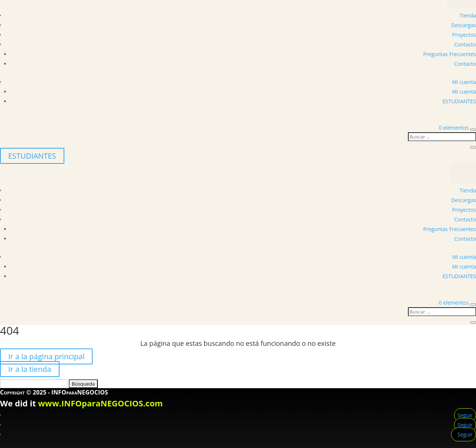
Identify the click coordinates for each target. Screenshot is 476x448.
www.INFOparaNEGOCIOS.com (100, 403)
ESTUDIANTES (459, 101)
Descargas (464, 25)
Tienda (468, 15)
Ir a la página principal (46, 356)
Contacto (465, 44)
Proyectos (464, 35)
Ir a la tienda (30, 369)
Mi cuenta (464, 82)
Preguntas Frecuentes (450, 54)
